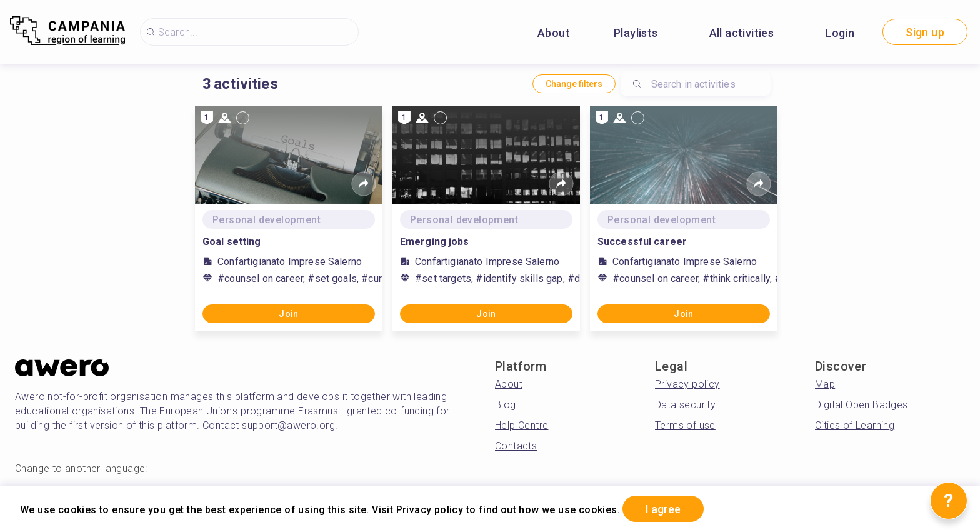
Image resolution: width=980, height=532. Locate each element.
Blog (506, 405)
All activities (742, 33)
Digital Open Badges (862, 405)
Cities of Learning (855, 425)
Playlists (636, 33)
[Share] (364, 184)
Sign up (925, 32)
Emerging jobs (435, 242)
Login (840, 33)
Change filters (574, 84)
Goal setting (232, 242)
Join (289, 314)
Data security (685, 405)
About (554, 33)
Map (825, 384)
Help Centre (522, 425)
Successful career (642, 242)
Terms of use (685, 425)
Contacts (516, 446)
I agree (663, 509)
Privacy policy (687, 384)
